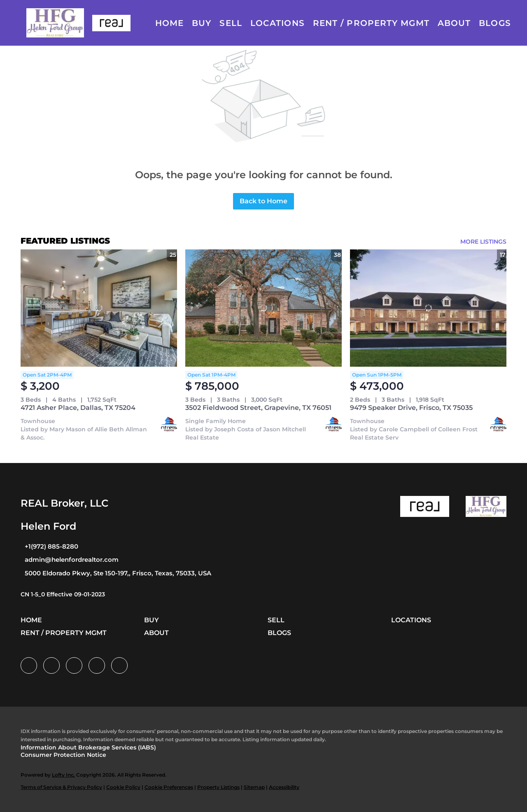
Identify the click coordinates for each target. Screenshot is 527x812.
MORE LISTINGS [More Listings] (483, 242)
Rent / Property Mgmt (371, 23)
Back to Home (263, 201)
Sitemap (254, 787)
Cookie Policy (123, 787)
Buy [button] (202, 23)
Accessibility (284, 787)
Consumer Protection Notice (63, 755)
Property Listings (218, 787)
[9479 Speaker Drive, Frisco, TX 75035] (428, 308)
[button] (55, 23)
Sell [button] (231, 23)
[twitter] (74, 665)
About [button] (454, 23)
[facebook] (29, 665)
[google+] (119, 665)
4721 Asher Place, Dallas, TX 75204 (78, 408)
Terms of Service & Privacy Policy (61, 787)
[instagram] (97, 665)
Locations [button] (277, 23)
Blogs (495, 23)
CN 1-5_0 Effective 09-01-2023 (63, 594)
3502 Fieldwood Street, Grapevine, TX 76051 (258, 408)
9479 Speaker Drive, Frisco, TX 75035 (411, 408)
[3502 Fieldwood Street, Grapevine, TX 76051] (263, 308)
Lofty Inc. (63, 775)
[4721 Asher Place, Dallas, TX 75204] (99, 308)
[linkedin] (51, 665)
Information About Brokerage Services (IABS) (88, 747)
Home (169, 23)
